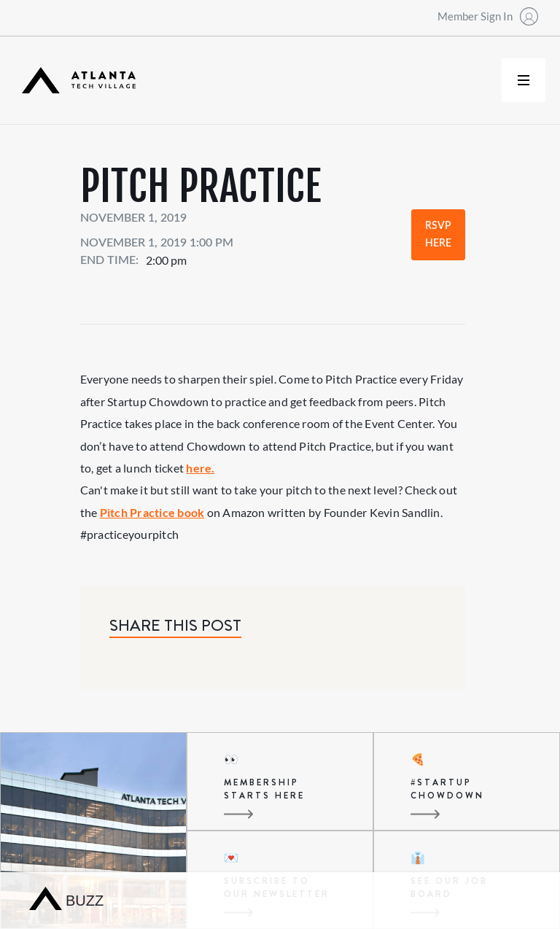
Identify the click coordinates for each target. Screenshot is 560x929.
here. (200, 468)
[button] (524, 80)
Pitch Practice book (152, 512)
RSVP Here (438, 235)
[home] (79, 81)
